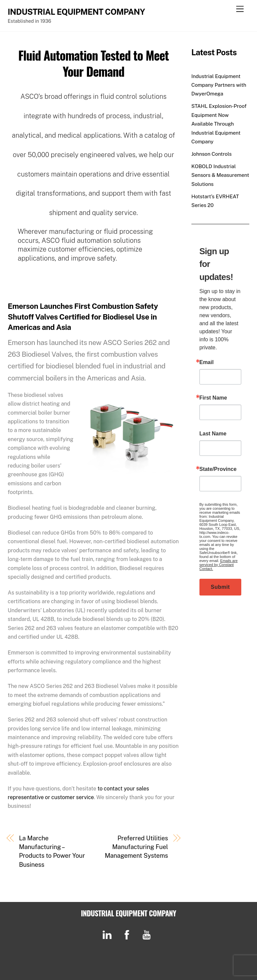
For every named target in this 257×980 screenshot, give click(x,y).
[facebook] (128, 934)
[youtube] (148, 934)
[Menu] (240, 9)
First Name (213, 398)
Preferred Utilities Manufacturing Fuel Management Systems (136, 847)
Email (207, 362)
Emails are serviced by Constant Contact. (219, 565)
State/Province (218, 469)
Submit (220, 587)
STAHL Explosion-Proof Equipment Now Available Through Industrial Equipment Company (219, 124)
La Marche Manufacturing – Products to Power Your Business (52, 851)
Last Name (213, 434)
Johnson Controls (212, 154)
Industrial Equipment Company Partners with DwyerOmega (219, 85)
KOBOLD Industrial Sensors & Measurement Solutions (220, 175)
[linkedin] (108, 934)
